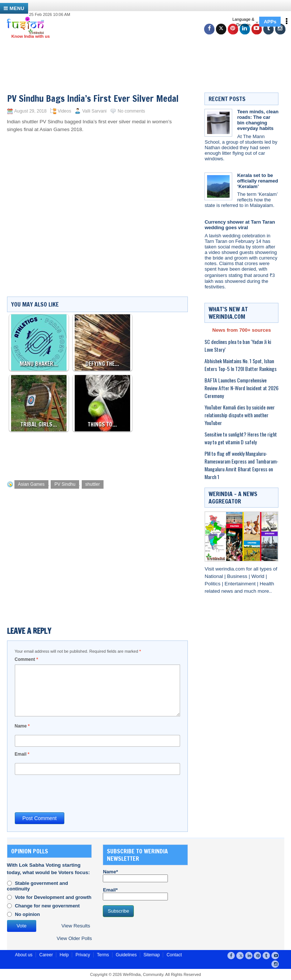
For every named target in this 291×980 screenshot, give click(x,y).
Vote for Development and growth (53, 897)
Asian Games (31, 484)
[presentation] (71, 793)
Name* (135, 876)
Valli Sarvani (94, 111)
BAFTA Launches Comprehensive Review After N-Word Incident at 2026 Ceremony (241, 388)
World (259, 576)
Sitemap (152, 955)
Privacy (83, 955)
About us (24, 955)
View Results (76, 926)
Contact (174, 955)
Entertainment (241, 584)
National (214, 576)
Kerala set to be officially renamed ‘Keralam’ (258, 181)
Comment (26, 659)
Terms (103, 955)
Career (46, 955)
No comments (131, 111)
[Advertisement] (148, 56)
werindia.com (231, 569)
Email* (135, 894)
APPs (270, 22)
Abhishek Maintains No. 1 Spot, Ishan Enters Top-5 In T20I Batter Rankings (241, 365)
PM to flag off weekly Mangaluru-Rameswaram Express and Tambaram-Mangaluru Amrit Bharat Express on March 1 (241, 465)
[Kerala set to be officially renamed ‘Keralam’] (218, 186)
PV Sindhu (65, 484)
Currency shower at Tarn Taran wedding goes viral (240, 225)
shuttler (93, 484)
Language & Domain (245, 22)
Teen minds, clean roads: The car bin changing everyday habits (258, 120)
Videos (64, 111)
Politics (213, 584)
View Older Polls (74, 938)
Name (22, 726)
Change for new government (47, 906)
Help (64, 955)
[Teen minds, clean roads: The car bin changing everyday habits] (218, 123)
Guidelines (126, 955)
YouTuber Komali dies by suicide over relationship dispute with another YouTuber (240, 415)
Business (238, 576)
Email (22, 754)
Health (267, 584)
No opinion (27, 914)
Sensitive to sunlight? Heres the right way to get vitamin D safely (241, 438)
